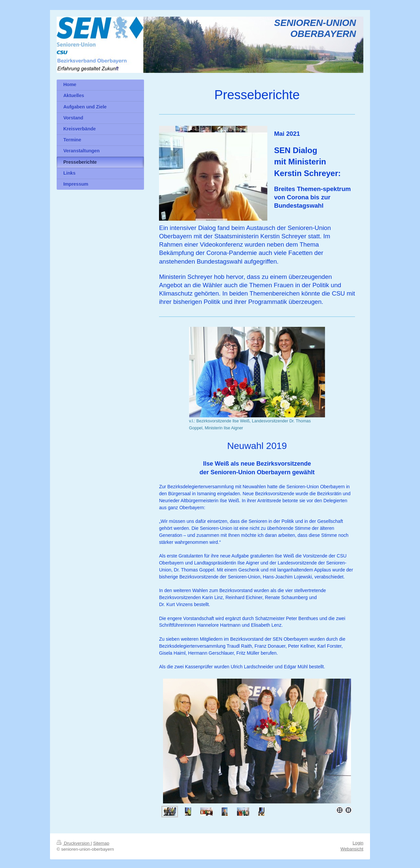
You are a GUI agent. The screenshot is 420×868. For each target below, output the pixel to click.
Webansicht (352, 848)
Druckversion (74, 842)
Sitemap (101, 842)
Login (358, 842)
